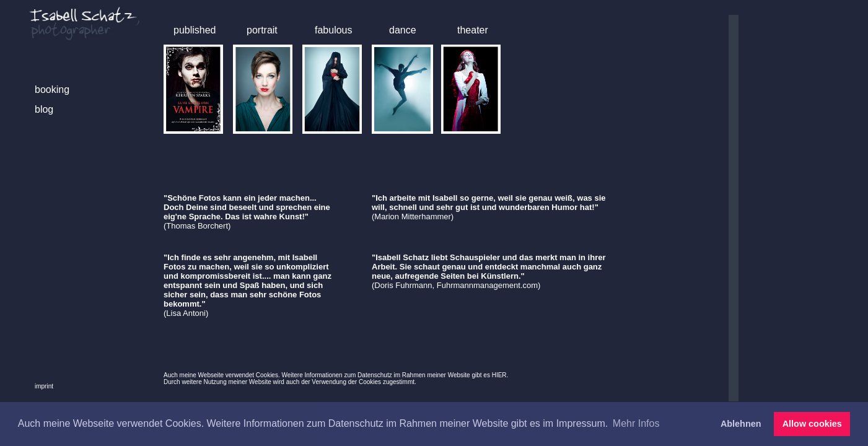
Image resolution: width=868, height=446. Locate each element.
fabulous (334, 30)
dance (403, 30)
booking (52, 90)
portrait (262, 30)
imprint (44, 386)
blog (44, 109)
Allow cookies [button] (812, 424)
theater (473, 30)
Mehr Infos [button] (636, 423)
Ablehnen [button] (741, 424)
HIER (499, 375)
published (195, 30)
